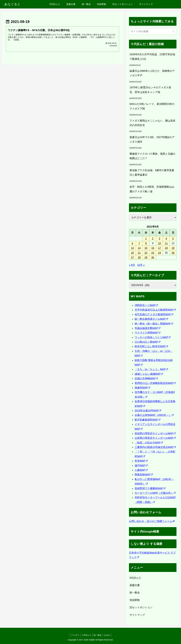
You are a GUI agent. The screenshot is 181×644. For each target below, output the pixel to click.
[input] (153, 31)
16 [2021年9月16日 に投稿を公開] (153, 248)
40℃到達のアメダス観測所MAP (154, 314)
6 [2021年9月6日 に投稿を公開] (132, 243)
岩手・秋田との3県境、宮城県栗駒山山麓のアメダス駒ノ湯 (152, 189)
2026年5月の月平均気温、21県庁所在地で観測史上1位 (152, 57)
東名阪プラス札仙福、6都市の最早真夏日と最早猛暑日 (152, 173)
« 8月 (132, 265)
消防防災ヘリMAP (146, 305)
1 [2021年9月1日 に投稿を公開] (146, 239)
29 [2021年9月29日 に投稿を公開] (146, 257)
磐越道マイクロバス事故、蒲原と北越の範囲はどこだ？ (152, 156)
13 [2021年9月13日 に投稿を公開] (132, 248)
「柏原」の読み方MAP (149, 443)
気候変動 (135, 600)
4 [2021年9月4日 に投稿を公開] (166, 239)
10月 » (141, 265)
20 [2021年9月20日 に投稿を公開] (132, 253)
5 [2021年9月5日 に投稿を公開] (173, 239)
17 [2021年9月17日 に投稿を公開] (160, 248)
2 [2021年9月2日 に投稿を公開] (153, 239)
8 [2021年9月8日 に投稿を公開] (146, 243)
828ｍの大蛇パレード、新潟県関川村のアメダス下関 (152, 106)
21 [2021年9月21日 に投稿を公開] (139, 253)
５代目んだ (86, 635)
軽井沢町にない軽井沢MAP (151, 346)
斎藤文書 (135, 585)
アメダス (74, 635)
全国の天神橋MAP (146, 378)
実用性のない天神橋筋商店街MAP (155, 383)
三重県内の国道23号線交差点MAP (155, 447)
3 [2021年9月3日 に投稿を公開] (160, 239)
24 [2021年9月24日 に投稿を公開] (160, 253)
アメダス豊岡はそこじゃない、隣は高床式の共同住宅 (152, 123)
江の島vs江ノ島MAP (147, 342)
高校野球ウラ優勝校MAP (150, 488)
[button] (174, 31)
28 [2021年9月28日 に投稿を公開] (139, 257)
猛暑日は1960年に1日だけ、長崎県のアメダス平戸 (152, 73)
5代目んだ (135, 578)
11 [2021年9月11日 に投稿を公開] (166, 243)
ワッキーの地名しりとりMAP (153, 337)
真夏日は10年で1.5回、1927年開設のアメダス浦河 (152, 139)
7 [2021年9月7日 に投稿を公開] (139, 243)
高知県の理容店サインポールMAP (155, 433)
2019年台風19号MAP (148, 411)
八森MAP (141, 470)
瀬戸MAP (141, 466)
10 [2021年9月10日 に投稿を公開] (160, 243)
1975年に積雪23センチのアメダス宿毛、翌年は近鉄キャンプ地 (150, 90)
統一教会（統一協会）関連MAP (154, 324)
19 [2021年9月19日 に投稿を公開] (173, 248)
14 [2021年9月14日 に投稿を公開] (139, 248)
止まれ (108, 635)
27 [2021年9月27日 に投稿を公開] (132, 257)
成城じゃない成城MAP (149, 374)
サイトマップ (137, 615)
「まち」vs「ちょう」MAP (151, 369)
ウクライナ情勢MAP (147, 333)
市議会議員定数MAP (147, 328)
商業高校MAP (144, 475)
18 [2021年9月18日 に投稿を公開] (166, 248)
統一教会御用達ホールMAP (151, 319)
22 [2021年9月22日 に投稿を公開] (146, 253)
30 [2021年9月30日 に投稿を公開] (153, 257)
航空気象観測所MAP (147, 420)
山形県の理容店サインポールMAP (155, 438)
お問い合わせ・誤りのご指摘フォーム (152, 521)
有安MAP (141, 461)
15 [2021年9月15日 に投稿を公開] (146, 248)
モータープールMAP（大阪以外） (155, 493)
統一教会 (135, 593)
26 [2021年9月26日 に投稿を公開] (173, 253)
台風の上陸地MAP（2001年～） (154, 415)
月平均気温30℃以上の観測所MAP (155, 310)
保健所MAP (142, 388)
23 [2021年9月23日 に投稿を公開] (153, 253)
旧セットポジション (141, 607)
